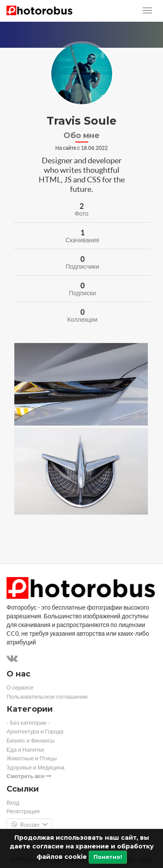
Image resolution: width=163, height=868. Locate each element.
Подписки (82, 293)
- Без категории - (28, 723)
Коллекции (83, 320)
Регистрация (23, 811)
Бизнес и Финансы (31, 741)
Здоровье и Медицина (35, 767)
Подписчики (82, 267)
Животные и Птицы (32, 758)
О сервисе (20, 688)
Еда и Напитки (25, 750)
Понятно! (108, 857)
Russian (29, 825)
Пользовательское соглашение (47, 697)
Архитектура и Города (35, 731)
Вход (13, 803)
